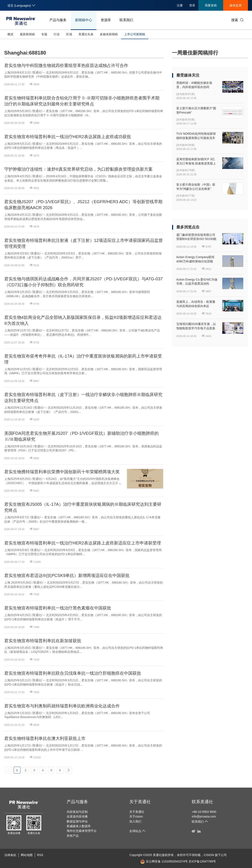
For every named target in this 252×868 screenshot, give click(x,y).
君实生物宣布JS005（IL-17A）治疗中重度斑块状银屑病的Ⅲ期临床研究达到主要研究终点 (83, 507)
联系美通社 (202, 802)
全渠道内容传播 (77, 816)
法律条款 (10, 855)
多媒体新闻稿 (109, 34)
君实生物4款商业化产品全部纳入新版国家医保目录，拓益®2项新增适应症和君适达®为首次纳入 (83, 320)
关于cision (136, 816)
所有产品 (73, 836)
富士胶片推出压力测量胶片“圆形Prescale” (196, 110)
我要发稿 (211, 5)
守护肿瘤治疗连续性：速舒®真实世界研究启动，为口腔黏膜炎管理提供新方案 (79, 169)
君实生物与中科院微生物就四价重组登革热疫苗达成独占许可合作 (66, 65)
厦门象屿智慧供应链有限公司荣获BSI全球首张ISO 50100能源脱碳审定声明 (196, 237)
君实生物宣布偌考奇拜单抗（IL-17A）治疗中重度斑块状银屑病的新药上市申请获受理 (83, 359)
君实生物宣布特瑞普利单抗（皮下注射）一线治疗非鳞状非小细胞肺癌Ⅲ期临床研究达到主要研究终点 (83, 398)
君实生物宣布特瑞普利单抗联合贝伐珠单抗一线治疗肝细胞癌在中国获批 (73, 673)
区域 (69, 34)
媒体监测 (236, 5)
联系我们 (126, 20)
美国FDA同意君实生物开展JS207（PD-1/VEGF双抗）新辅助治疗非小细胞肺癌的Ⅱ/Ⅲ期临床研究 (81, 436)
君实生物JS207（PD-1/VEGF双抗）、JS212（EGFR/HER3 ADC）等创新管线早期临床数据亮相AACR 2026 (83, 205)
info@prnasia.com (204, 816)
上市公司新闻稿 (135, 34)
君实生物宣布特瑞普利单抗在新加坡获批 (43, 641)
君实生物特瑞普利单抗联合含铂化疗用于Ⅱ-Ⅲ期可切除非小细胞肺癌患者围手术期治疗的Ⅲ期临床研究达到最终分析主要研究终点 (82, 101)
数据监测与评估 (77, 821)
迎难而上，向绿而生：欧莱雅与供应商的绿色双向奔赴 (196, 304)
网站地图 (27, 855)
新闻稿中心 (84, 20)
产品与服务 (58, 20)
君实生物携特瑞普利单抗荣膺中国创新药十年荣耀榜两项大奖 (62, 472)
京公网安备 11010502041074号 (164, 861)
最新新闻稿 (27, 34)
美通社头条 (86, 34)
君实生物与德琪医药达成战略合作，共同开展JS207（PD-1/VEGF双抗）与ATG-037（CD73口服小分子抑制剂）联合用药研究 (84, 282)
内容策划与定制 (77, 812)
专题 (44, 34)
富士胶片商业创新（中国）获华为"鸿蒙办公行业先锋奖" (196, 187)
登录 (192, 5)
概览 (10, 34)
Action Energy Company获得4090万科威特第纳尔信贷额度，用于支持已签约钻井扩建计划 (196, 259)
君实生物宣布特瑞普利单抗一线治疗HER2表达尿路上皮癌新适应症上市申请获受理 (83, 543)
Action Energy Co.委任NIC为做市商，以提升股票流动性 (197, 282)
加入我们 (135, 821)
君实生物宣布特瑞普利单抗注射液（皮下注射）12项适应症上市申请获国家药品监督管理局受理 (84, 243)
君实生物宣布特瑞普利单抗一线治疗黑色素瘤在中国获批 (58, 608)
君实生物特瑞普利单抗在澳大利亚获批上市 (45, 738)
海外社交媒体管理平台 (82, 831)
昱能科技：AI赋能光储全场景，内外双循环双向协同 (194, 85)
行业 (57, 34)
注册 (180, 5)
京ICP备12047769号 (202, 861)
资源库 (106, 20)
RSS (40, 855)
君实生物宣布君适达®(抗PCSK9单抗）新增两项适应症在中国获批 (67, 575)
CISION (209, 855)
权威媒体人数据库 (79, 826)
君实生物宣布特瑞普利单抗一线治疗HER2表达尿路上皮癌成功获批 (68, 137)
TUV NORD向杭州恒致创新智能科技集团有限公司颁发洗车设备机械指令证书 (196, 136)
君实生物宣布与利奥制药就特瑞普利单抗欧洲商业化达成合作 (62, 706)
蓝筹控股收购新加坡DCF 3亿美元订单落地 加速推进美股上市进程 (196, 161)
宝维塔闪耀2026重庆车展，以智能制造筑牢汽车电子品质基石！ (196, 326)
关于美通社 (140, 802)
